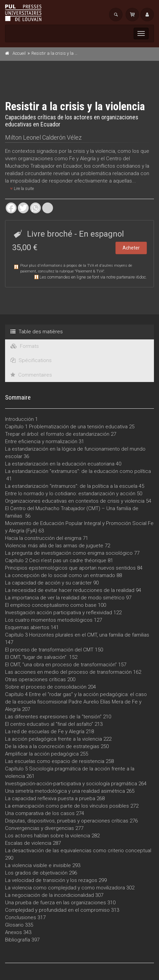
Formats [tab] (25, 346)
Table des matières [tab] (37, 332)
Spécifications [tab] (31, 360)
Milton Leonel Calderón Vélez (43, 137)
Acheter (131, 248)
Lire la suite (22, 189)
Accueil (19, 53)
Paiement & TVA (89, 271)
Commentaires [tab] (31, 375)
